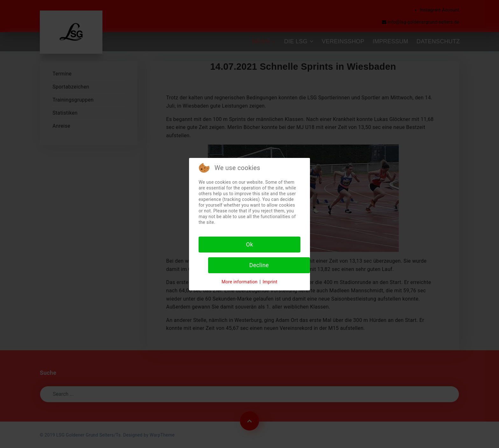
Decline (259, 265)
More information (239, 282)
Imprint (270, 282)
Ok (250, 244)
